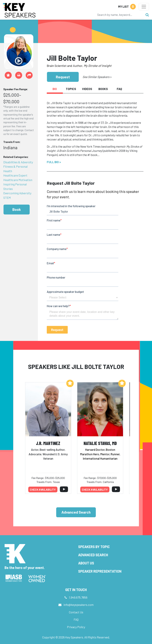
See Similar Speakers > (97, 77)
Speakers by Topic (94, 547)
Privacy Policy (76, 627)
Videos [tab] (87, 89)
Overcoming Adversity (17, 193)
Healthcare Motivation (18, 180)
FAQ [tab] (119, 89)
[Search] (119, 15)
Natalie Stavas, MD (100, 443)
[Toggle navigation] (144, 7)
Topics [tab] (71, 89)
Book (17, 209)
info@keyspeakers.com (79, 605)
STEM (7, 198)
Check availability (43, 490)
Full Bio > (54, 162)
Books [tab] (103, 89)
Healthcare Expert (15, 175)
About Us (86, 563)
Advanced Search (76, 512)
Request (63, 77)
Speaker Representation (100, 571)
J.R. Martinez (48, 443)
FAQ (76, 619)
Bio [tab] (55, 89)
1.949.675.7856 (78, 597)
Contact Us (76, 612)
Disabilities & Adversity (18, 162)
